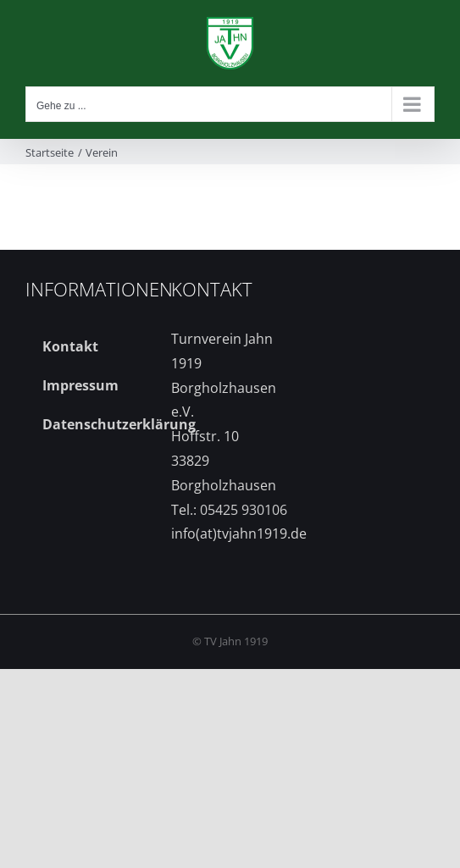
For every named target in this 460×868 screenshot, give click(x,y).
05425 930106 (244, 510)
